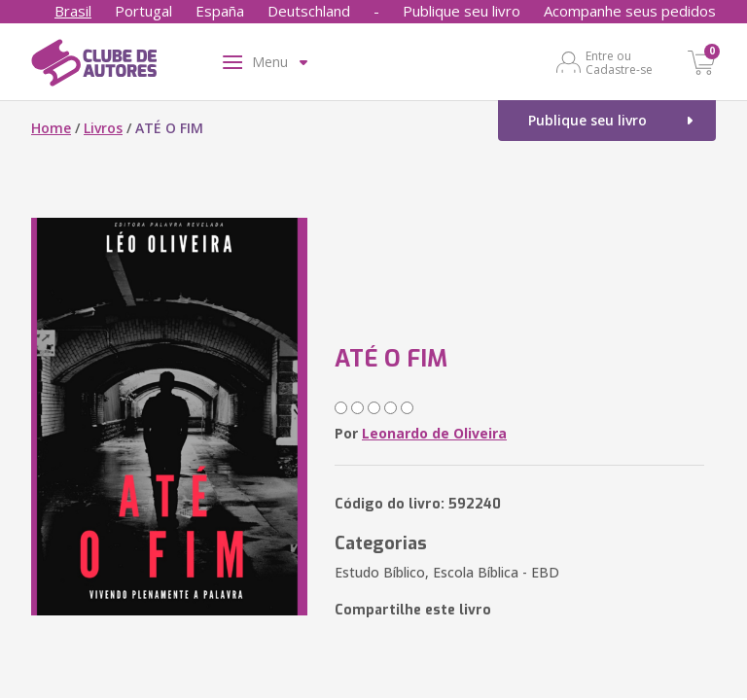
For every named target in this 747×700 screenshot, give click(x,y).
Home (51, 128)
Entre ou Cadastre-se (619, 62)
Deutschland (309, 11)
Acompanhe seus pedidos (630, 11)
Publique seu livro (462, 11)
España (220, 11)
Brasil (73, 11)
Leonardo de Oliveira (434, 433)
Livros (103, 128)
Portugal (143, 11)
